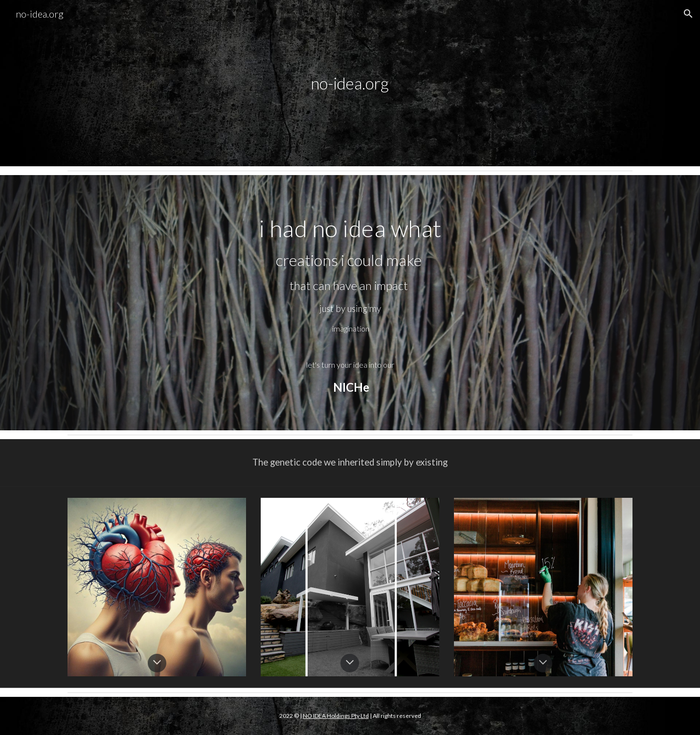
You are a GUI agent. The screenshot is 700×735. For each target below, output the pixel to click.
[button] (688, 14)
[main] (350, 83)
